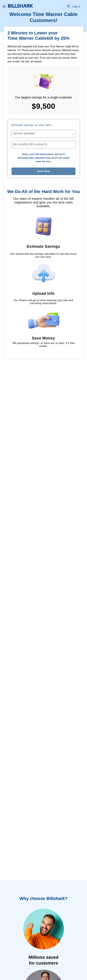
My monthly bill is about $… (31, 144)
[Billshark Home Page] (21, 6)
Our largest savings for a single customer (44, 97)
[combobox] (43, 133)
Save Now (43, 171)
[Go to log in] (75, 6)
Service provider (25, 133)
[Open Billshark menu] (4, 6)
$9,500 (44, 106)
